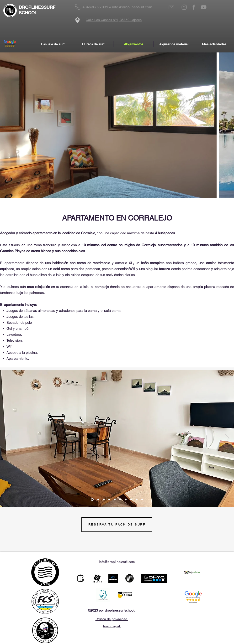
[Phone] (78, 7)
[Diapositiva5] (115, 499)
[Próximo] (227, 438)
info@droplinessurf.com (132, 7)
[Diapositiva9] (137, 499)
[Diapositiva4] (109, 499)
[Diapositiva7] (126, 499)
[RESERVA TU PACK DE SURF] (117, 525)
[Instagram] (184, 7)
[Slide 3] (92, 499)
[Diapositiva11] (142, 499)
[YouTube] (204, 7)
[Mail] (171, 7)
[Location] (77, 20)
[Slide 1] (104, 499)
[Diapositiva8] (131, 499)
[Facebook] (194, 7)
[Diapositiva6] (120, 499)
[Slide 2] (98, 499)
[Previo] (7, 438)
